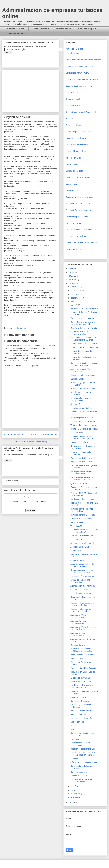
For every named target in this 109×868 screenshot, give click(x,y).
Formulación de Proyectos (77, 145)
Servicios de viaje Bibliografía (83, 515)
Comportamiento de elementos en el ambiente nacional (83, 339)
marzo (74, 790)
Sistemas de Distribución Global (84, 543)
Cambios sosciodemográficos (83, 318)
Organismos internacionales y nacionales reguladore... (83, 571)
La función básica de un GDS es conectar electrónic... (84, 531)
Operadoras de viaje (79, 590)
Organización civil (78, 560)
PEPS (73, 729)
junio (73, 305)
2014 (71, 280)
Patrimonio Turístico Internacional (80, 210)
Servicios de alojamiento (76, 236)
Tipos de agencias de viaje (82, 593)
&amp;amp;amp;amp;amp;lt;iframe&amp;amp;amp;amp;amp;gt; (35, 59)
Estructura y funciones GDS (82, 536)
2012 (71, 802)
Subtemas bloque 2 (63, 29)
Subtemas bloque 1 (40, 29)
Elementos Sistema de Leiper (83, 389)
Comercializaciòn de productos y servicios (83, 60)
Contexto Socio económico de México (82, 79)
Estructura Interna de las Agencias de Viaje (81, 610)
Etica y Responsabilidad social (79, 132)
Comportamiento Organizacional (79, 66)
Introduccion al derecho (76, 158)
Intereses (74, 759)
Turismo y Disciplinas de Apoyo (84, 425)
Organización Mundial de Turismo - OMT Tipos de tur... (84, 437)
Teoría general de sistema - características (82, 473)
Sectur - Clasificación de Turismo (84, 429)
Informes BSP (76, 551)
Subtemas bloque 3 (87, 29)
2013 (71, 283)
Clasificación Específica (80, 697)
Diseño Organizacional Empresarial (81, 112)
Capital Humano (72, 53)
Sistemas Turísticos (79, 404)
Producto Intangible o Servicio (83, 668)
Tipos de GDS (76, 526)
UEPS (73, 726)
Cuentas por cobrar (79, 772)
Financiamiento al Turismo (77, 138)
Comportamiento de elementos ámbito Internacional (83, 323)
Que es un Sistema (79, 483)
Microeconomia (72, 191)
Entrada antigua (49, 435)
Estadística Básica (73, 125)
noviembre (76, 290)
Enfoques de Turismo (79, 442)
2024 (71, 269)
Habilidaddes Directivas (76, 151)
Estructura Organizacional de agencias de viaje (83, 604)
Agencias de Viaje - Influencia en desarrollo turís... (84, 628)
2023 (71, 272)
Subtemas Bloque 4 (16, 33)
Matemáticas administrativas (78, 177)
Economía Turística (74, 119)
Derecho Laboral (73, 99)
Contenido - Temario (16, 29)
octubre (74, 294)
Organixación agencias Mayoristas (80, 581)
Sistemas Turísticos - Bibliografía (84, 308)
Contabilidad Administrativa (77, 73)
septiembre (76, 298)
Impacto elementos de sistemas (84, 344)
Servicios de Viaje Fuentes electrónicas (82, 510)
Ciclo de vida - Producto (81, 682)
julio (73, 301)
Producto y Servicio (79, 715)
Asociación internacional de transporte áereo (82, 565)
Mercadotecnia (72, 184)
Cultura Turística (73, 92)
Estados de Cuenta (79, 776)
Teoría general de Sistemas (82, 499)
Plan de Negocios (73, 223)
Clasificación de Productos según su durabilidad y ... (82, 686)
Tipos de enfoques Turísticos (83, 421)
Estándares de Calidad (80, 678)
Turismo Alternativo (74, 249)
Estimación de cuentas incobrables (80, 744)
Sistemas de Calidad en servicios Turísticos (84, 243)
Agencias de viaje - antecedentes (78, 634)
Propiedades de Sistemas (81, 462)
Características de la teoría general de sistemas (82, 479)
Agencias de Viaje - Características (79, 616)
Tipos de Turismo (78, 433)
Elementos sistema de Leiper (83, 375)
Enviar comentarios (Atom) (36, 442)
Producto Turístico (78, 658)
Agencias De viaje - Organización (79, 622)
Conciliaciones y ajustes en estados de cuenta (82, 781)
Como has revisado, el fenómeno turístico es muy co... (84, 364)
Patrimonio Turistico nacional (78, 204)
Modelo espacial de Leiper (82, 418)
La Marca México (73, 164)
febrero (74, 794)
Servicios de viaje (78, 645)
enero (74, 797)
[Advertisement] (8, 809)
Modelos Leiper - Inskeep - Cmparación (82, 399)
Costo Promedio (77, 722)
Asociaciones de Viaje (80, 547)
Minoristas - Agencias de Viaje (83, 576)
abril (73, 786)
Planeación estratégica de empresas (81, 230)
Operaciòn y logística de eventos (80, 197)
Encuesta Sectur (77, 379)
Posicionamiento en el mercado (84, 655)
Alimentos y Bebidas (74, 49)
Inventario (75, 739)
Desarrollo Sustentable (75, 106)
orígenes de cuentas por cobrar (84, 762)
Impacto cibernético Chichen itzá (84, 347)
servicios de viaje (19, 328)
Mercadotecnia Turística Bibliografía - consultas (81, 650)
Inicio (33, 435)
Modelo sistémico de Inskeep (83, 408)
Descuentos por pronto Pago (83, 749)
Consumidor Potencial (80, 701)
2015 (71, 276)
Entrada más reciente (14, 435)
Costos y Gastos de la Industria (79, 86)
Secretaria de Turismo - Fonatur (84, 328)
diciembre (75, 287)
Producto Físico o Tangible (82, 711)
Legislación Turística (74, 171)
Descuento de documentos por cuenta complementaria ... (83, 754)
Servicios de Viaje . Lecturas (82, 519)
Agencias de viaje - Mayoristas (83, 586)
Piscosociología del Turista (77, 217)
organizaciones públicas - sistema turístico (81, 333)
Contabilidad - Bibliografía (81, 718)
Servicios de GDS (78, 522)
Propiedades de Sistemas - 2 (83, 458)
